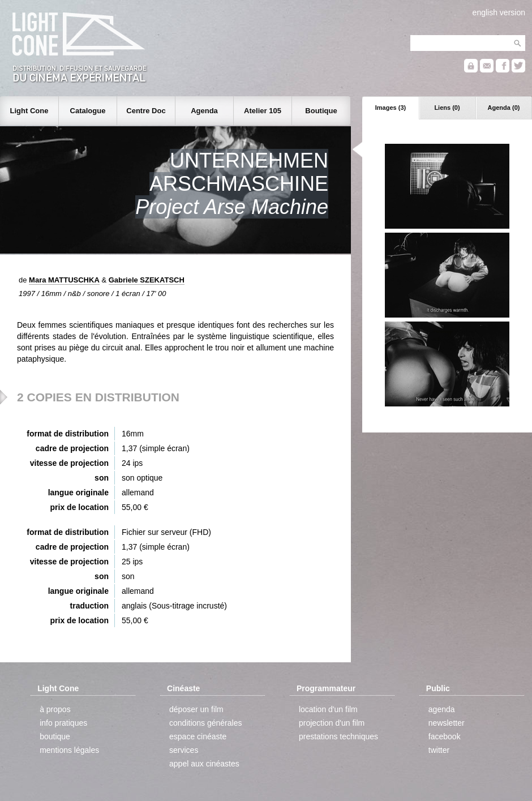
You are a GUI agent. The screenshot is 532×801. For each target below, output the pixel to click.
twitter (439, 750)
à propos (55, 709)
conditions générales (205, 723)
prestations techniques (338, 736)
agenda (442, 709)
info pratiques (63, 723)
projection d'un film (332, 723)
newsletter (447, 723)
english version (499, 12)
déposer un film (196, 709)
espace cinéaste (198, 736)
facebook (445, 736)
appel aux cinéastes (204, 764)
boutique (55, 736)
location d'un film (328, 709)
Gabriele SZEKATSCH (147, 280)
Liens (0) (447, 108)
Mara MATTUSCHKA (64, 280)
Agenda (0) (504, 108)
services (184, 750)
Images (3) (391, 108)
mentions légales (69, 750)
